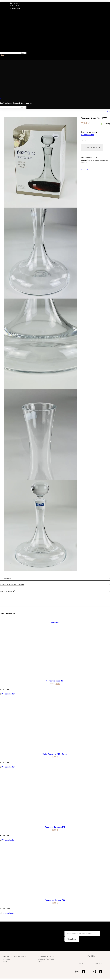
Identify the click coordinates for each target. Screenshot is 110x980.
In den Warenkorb (92, 147)
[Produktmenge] (86, 141)
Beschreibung (6, 578)
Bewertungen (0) (8, 591)
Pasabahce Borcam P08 (55, 900)
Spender (84, 162)
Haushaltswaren (101, 160)
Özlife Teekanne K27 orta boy (55, 754)
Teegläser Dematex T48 (55, 827)
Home (92, 160)
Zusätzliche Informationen (12, 585)
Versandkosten (88, 135)
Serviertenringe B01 (55, 681)
